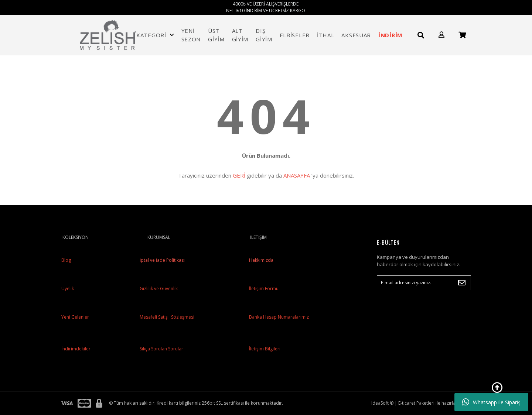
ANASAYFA (297, 175)
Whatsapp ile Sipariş (491, 402)
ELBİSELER (295, 35)
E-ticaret (407, 403)
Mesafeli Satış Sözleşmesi (166, 317)
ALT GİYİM (240, 35)
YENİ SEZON (191, 35)
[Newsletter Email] (424, 283)
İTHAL (326, 35)
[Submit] (462, 283)
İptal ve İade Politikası (162, 260)
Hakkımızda (261, 260)
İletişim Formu (264, 289)
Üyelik (68, 289)
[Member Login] (441, 35)
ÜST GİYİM (216, 35)
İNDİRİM (391, 35)
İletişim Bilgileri (265, 349)
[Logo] (108, 35)
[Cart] (462, 35)
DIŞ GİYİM (264, 35)
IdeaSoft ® (382, 403)
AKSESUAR (356, 35)
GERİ (239, 175)
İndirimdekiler (76, 349)
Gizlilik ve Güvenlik (158, 289)
